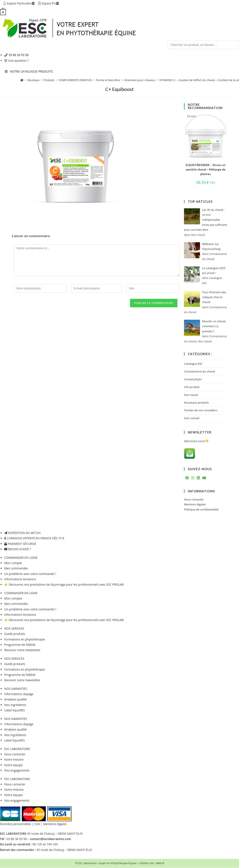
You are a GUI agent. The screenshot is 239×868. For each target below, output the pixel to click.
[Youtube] (204, 478)
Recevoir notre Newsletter (22, 650)
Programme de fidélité (20, 645)
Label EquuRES (14, 710)
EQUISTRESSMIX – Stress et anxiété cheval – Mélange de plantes (206, 170)
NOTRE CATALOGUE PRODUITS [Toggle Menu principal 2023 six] (29, 72)
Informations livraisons (20, 579)
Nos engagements (17, 770)
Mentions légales (195, 505)
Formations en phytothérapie (25, 639)
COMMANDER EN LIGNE (21, 558)
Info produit (192, 387)
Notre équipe (13, 765)
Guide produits (15, 634)
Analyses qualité (15, 700)
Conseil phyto (193, 379)
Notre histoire (14, 760)
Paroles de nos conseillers (201, 410)
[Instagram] (193, 478)
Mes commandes (16, 568)
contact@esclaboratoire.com (50, 839)
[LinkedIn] (198, 478)
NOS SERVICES (14, 629)
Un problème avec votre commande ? (30, 574)
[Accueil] (22, 80)
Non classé (191, 395)
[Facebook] (187, 478)
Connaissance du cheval (199, 372)
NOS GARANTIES (16, 689)
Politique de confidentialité (201, 510)
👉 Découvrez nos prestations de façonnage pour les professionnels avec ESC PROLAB (64, 585)
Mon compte (13, 563)
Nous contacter (194, 500)
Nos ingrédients (15, 705)
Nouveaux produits (196, 403)
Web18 (160, 863)
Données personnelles (16, 824)
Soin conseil (192, 418)
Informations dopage (19, 694)
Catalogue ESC (193, 364)
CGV (37, 824)
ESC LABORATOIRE (17, 749)
